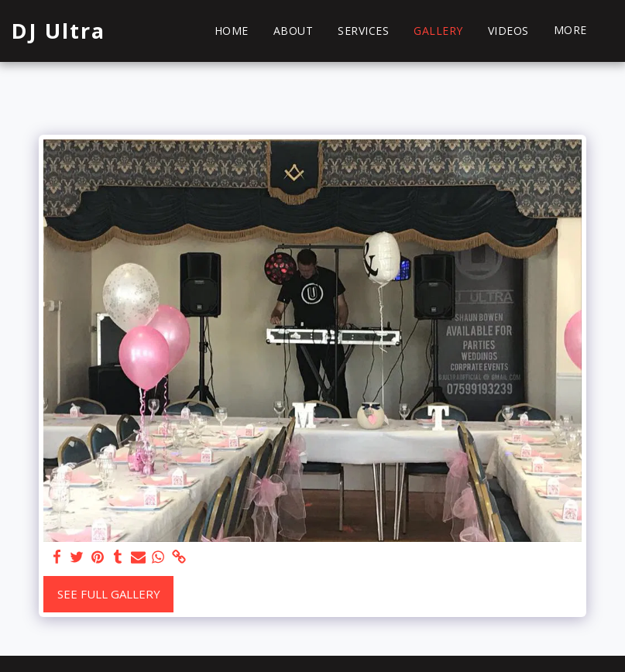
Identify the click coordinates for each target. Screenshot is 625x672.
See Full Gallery (109, 594)
